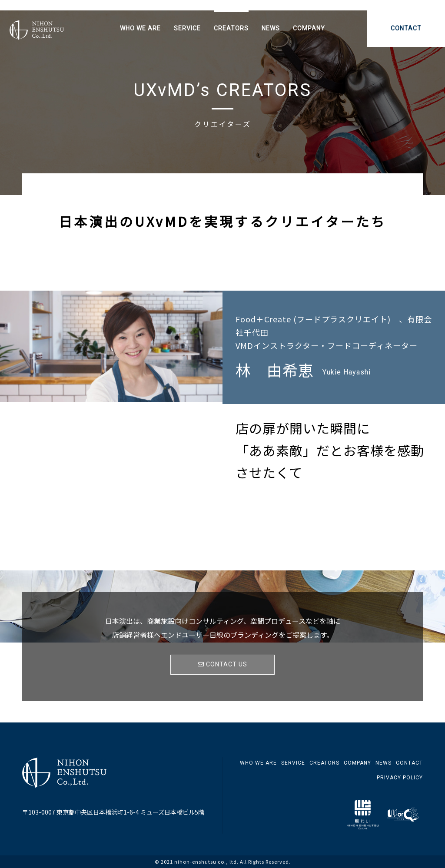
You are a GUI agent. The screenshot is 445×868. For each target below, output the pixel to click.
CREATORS (231, 28)
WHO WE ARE (140, 28)
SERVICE (187, 28)
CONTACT (406, 28)
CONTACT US (222, 664)
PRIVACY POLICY (400, 778)
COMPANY (309, 28)
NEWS (271, 28)
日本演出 (49, 32)
